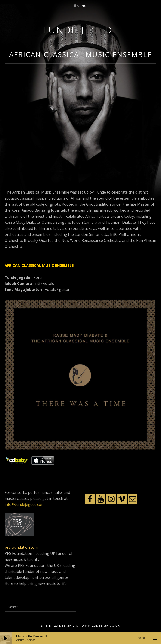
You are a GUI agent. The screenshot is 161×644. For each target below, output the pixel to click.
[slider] (80, 638)
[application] (80, 638)
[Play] (6, 638)
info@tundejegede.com (25, 504)
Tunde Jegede (80, 30)
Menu (82, 6)
